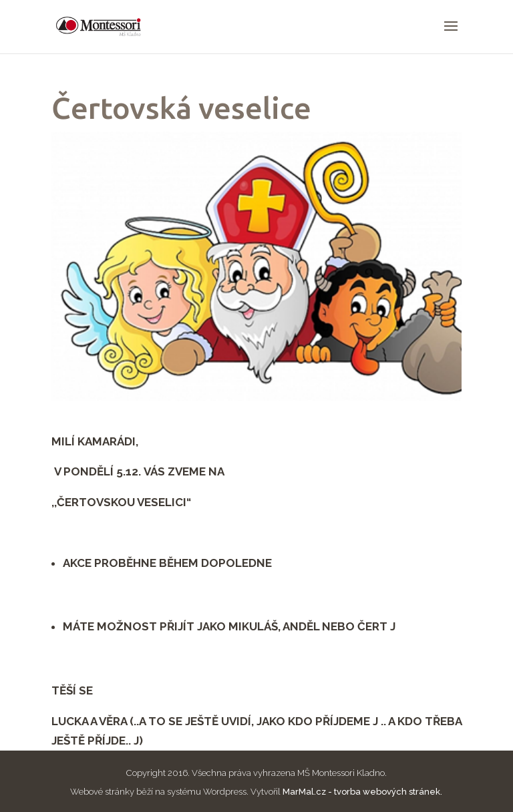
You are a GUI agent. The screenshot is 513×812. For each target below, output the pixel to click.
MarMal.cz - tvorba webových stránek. (362, 792)
